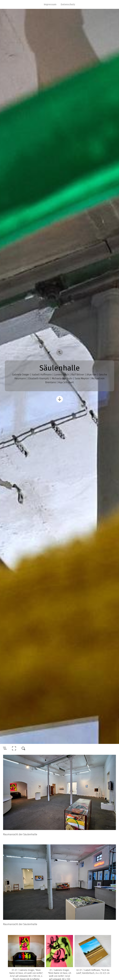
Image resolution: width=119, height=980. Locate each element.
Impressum (50, 4)
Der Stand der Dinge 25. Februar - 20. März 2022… (61, 386)
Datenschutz (68, 4)
